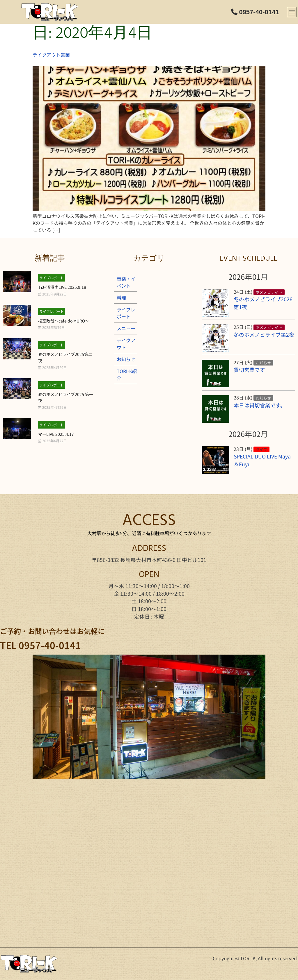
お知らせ (126, 359)
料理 (121, 298)
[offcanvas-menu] (292, 12)
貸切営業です (249, 370)
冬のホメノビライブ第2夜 (264, 335)
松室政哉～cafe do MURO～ (64, 321)
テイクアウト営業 (51, 55)
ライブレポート (52, 278)
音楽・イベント (126, 282)
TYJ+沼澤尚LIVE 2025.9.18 (62, 287)
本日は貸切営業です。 (260, 405)
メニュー (126, 328)
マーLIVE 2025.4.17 (56, 434)
